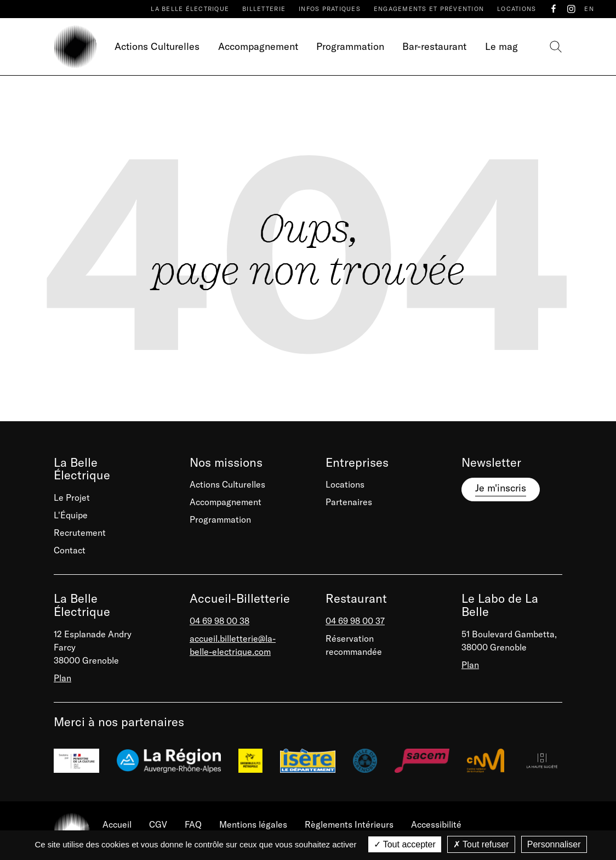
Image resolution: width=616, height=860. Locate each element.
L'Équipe (71, 515)
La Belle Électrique (190, 9)
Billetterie (264, 9)
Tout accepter (405, 844)
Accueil (117, 824)
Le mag (501, 46)
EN (589, 9)
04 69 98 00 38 (219, 621)
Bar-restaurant (434, 46)
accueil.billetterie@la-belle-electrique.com (233, 645)
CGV (158, 824)
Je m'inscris (501, 488)
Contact (70, 550)
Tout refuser (481, 844)
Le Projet (72, 497)
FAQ (193, 824)
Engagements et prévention (429, 9)
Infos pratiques (330, 9)
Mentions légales (253, 824)
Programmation (350, 46)
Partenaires (349, 502)
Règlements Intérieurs (349, 824)
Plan (62, 678)
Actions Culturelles (157, 46)
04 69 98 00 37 (355, 621)
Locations (517, 9)
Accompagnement (258, 46)
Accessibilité (436, 824)
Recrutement (80, 533)
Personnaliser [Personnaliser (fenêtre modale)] (554, 844)
